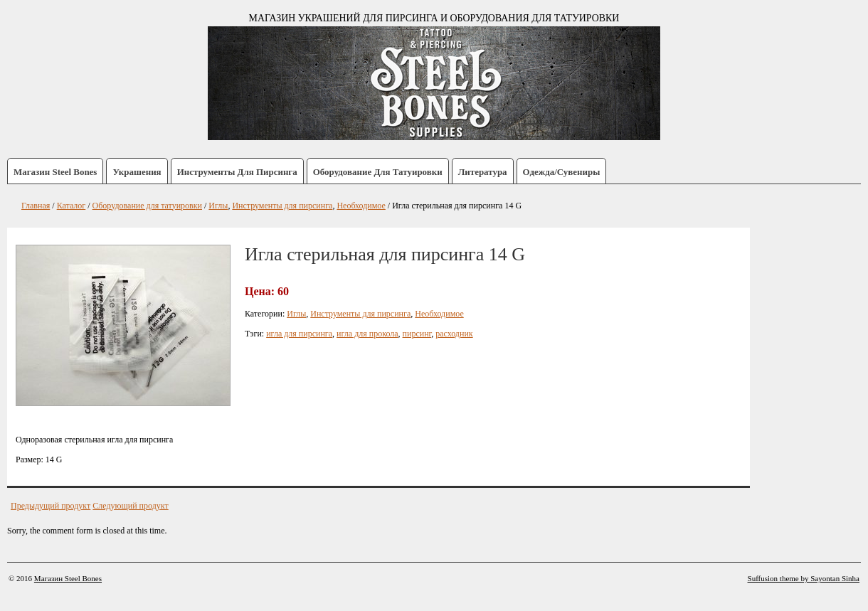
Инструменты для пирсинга (237, 172)
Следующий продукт (130, 506)
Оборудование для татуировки (378, 172)
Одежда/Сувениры (562, 172)
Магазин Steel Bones (55, 172)
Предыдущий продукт (51, 506)
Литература (483, 172)
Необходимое (439, 314)
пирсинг (417, 334)
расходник (454, 334)
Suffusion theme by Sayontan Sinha (804, 578)
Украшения (137, 172)
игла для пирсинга (299, 334)
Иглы (296, 314)
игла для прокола (367, 334)
